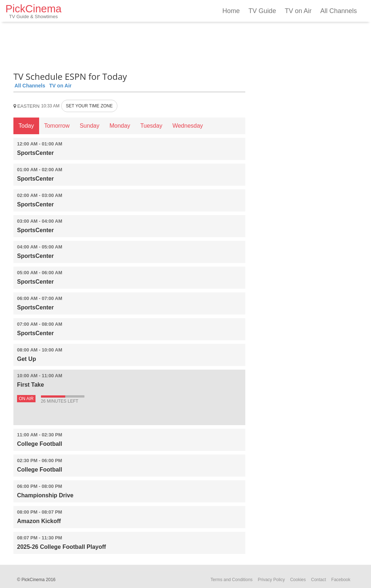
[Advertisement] (129, 45)
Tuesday (151, 126)
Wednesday (188, 126)
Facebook (341, 580)
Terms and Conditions (232, 580)
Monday (120, 126)
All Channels (339, 11)
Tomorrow (57, 126)
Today (26, 126)
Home (231, 11)
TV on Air (298, 11)
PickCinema (34, 11)
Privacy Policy (272, 580)
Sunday (89, 126)
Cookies (298, 580)
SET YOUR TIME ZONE (89, 106)
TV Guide (262, 11)
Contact (318, 580)
